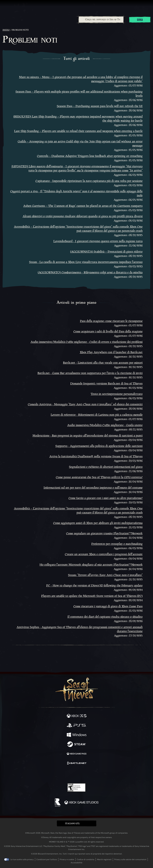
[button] (77, 823)
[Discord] (85, 774)
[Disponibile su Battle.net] (77, 764)
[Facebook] (54, 774)
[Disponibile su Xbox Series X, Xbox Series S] (77, 716)
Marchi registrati (104, 859)
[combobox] (101, 20)
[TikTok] (92, 774)
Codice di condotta (86, 859)
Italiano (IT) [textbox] (72, 823)
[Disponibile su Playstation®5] (77, 726)
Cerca (140, 20)
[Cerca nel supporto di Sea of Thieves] (101, 20)
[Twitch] (67, 774)
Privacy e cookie (67, 859)
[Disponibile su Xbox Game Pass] (77, 754)
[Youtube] (76, 774)
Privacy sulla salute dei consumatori (130, 859)
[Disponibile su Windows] (77, 735)
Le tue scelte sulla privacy (22, 859)
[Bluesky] (99, 774)
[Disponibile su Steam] (77, 745)
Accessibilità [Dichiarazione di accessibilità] (76, 863)
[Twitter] (60, 774)
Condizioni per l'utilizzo (47, 859)
